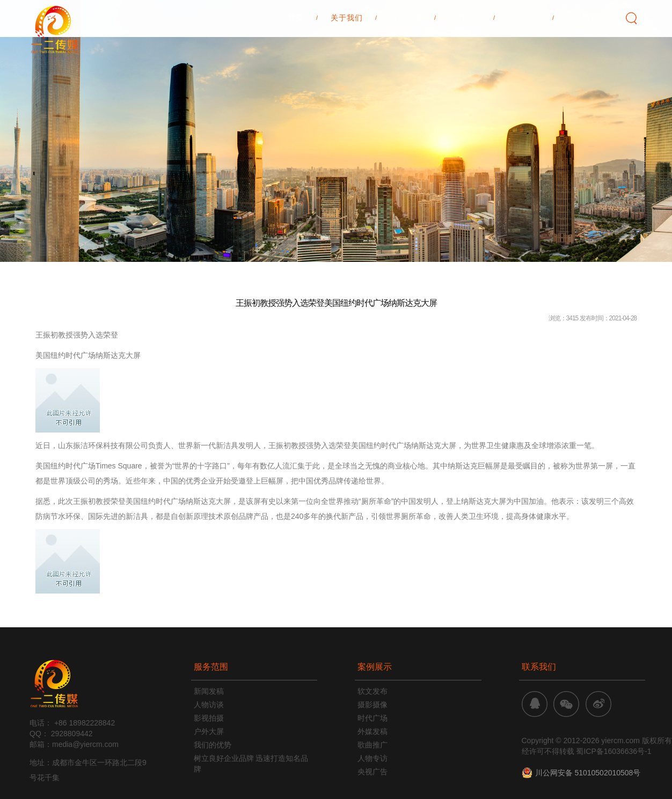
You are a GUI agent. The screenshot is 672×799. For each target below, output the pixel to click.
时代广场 (372, 718)
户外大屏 (209, 731)
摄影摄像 (372, 705)
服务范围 (406, 54)
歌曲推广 (372, 745)
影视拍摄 (209, 718)
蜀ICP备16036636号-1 (613, 751)
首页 (296, 54)
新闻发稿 (209, 691)
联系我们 (583, 54)
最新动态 (524, 54)
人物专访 (372, 758)
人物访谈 (209, 705)
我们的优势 (213, 745)
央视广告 (372, 772)
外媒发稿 (372, 731)
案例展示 (465, 54)
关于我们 (347, 54)
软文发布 (372, 691)
